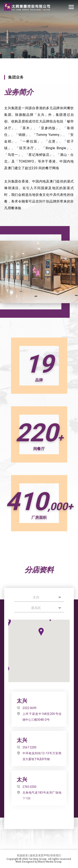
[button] (41, 632)
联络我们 (56, 855)
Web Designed (25, 862)
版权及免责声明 (39, 855)
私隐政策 (22, 855)
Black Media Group (50, 862)
